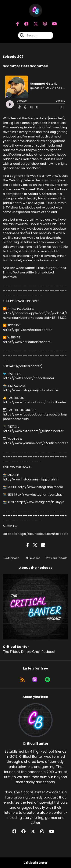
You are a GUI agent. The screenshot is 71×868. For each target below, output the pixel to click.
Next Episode (11, 558)
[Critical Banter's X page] (34, 24)
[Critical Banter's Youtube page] (52, 24)
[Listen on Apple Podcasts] (35, 680)
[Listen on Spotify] (47, 680)
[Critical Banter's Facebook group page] (24, 24)
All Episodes (33, 558)
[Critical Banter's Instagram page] (43, 24)
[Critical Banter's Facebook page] (18, 24)
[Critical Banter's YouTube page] (54, 831)
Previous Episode (57, 558)
